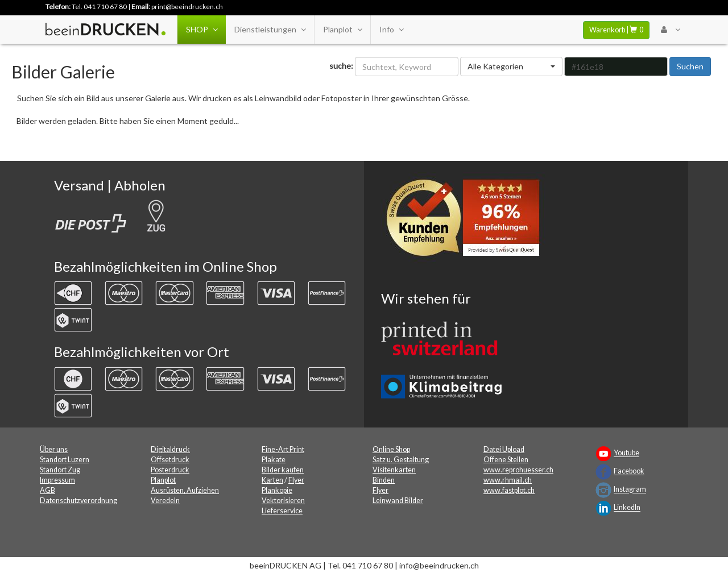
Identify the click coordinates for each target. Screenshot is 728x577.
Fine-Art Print (283, 449)
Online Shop (391, 449)
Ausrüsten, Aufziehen (185, 490)
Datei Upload (504, 449)
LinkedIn (627, 508)
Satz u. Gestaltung (401, 460)
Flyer (296, 480)
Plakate (274, 460)
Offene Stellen (506, 460)
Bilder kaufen (283, 470)
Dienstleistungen (270, 30)
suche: (341, 66)
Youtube (626, 453)
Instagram (630, 490)
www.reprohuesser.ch (518, 470)
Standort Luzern (65, 460)
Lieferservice (282, 511)
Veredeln (165, 501)
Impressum (57, 480)
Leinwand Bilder (398, 501)
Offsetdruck (170, 460)
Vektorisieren (283, 501)
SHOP (202, 30)
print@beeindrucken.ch (187, 7)
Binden (384, 480)
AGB (47, 490)
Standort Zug (60, 470)
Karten (272, 480)
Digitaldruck (170, 449)
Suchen (690, 66)
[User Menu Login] (670, 30)
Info (391, 30)
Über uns (54, 449)
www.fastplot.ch (509, 490)
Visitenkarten (394, 470)
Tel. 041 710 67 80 (99, 7)
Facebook (629, 472)
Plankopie (277, 490)
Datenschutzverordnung (78, 501)
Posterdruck (170, 470)
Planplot (342, 30)
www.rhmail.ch (508, 480)
